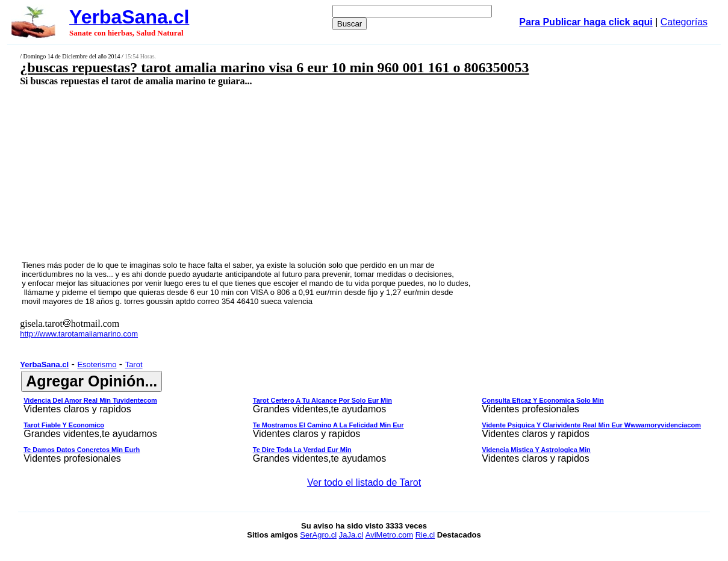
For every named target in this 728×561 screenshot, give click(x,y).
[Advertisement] (300, 173)
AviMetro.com (389, 535)
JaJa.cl (351, 535)
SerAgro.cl (318, 535)
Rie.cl (425, 535)
